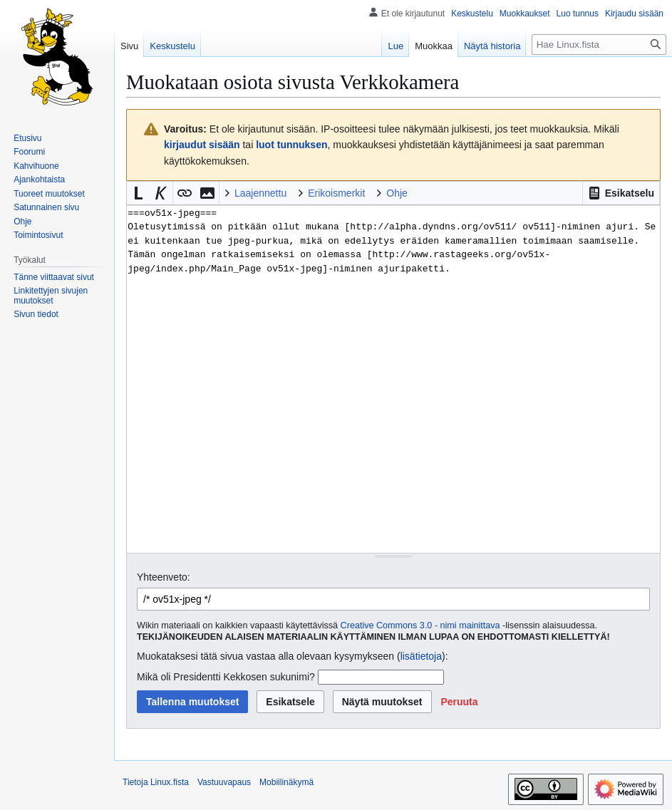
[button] (621, 193)
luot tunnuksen (291, 145)
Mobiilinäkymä (286, 782)
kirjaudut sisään (202, 145)
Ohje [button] (397, 193)
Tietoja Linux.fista (156, 782)
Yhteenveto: (164, 577)
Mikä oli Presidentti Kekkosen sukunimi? (226, 677)
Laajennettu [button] (260, 193)
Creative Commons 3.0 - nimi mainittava (420, 625)
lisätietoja (421, 656)
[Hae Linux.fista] (599, 45)
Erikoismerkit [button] (336, 193)
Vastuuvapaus (224, 782)
